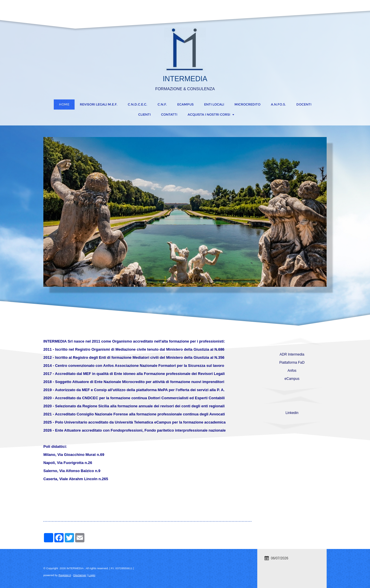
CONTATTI (169, 114)
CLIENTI (144, 114)
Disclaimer (80, 575)
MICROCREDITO (247, 104)
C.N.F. (162, 104)
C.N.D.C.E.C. (137, 104)
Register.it (65, 575)
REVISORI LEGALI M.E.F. (99, 104)
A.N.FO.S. (278, 104)
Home (64, 104)
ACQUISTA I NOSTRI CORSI (211, 114)
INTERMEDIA (185, 79)
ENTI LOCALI (214, 104)
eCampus (185, 104)
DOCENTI (304, 104)
